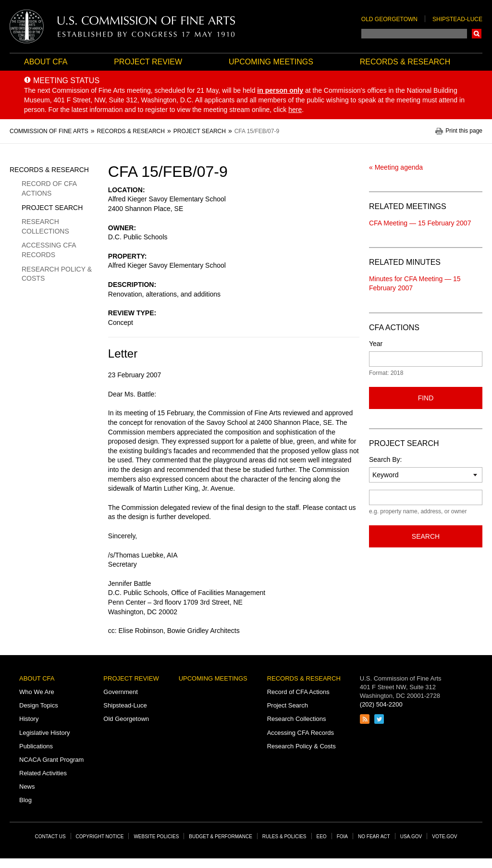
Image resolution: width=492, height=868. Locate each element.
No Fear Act (374, 837)
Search (477, 34)
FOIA (342, 837)
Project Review (148, 62)
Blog (25, 800)
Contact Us (50, 837)
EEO (322, 837)
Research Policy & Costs (57, 274)
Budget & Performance (221, 837)
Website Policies (156, 837)
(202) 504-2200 (381, 704)
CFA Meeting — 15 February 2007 (420, 223)
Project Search (52, 208)
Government (121, 692)
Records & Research (405, 62)
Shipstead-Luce (457, 19)
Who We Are (37, 692)
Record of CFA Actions (49, 188)
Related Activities (43, 773)
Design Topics (39, 705)
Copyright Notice (100, 837)
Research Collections (45, 226)
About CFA (46, 62)
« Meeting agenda (396, 167)
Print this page (464, 131)
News (27, 787)
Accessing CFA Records (49, 250)
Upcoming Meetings (271, 62)
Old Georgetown (389, 19)
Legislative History (45, 733)
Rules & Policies (284, 837)
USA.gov (411, 837)
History (29, 719)
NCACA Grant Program (51, 760)
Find (426, 398)
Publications (36, 746)
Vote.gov (444, 837)
